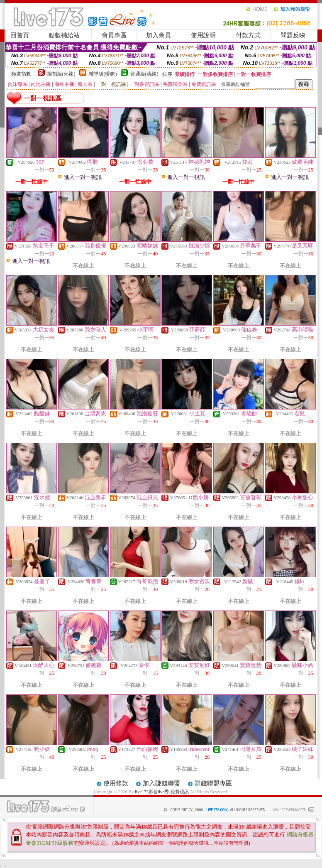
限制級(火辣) (61, 74)
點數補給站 (64, 35)
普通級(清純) (144, 74)
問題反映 (293, 35)
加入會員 (159, 35)
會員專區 (114, 35)
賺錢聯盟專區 (213, 783)
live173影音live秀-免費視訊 (162, 792)
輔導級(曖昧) (103, 74)
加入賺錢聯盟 (161, 783)
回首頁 (20, 35)
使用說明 (203, 35)
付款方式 (248, 35)
